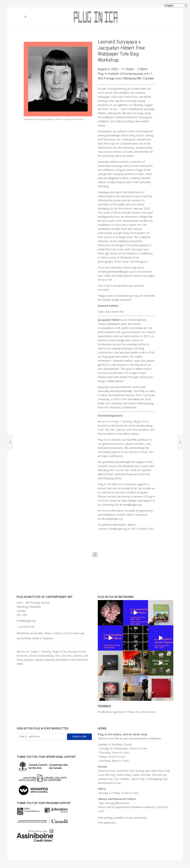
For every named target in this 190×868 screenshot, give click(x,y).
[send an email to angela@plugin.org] (133, 505)
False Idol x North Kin (111, 312)
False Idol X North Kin (128, 225)
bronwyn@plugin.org (121, 272)
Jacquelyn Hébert (109, 320)
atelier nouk (138, 352)
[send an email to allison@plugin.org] (112, 519)
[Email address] (42, 737)
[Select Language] (176, 5)
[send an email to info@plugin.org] (118, 529)
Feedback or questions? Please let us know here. (127, 712)
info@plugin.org (26, 621)
